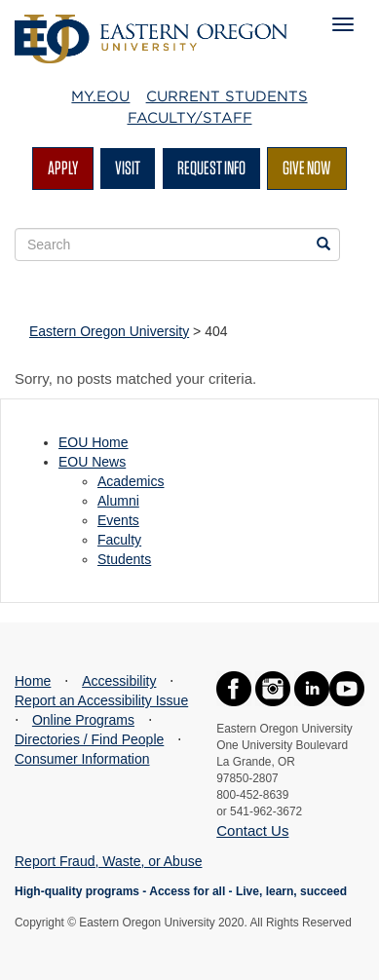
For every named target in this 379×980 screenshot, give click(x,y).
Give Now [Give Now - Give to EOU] (307, 168)
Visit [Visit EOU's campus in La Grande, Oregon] (128, 168)
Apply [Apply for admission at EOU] (63, 168)
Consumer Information (82, 759)
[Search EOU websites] (323, 245)
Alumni (118, 501)
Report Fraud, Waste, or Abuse (108, 861)
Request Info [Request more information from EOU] (211, 168)
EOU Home (94, 442)
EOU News (92, 462)
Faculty (119, 540)
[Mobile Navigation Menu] (343, 24)
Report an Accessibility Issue (101, 700)
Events (118, 520)
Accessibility (119, 681)
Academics (131, 481)
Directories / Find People (89, 739)
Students (124, 559)
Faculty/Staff (190, 118)
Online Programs (83, 720)
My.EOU (100, 96)
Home (33, 681)
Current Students (227, 96)
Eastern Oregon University (109, 331)
